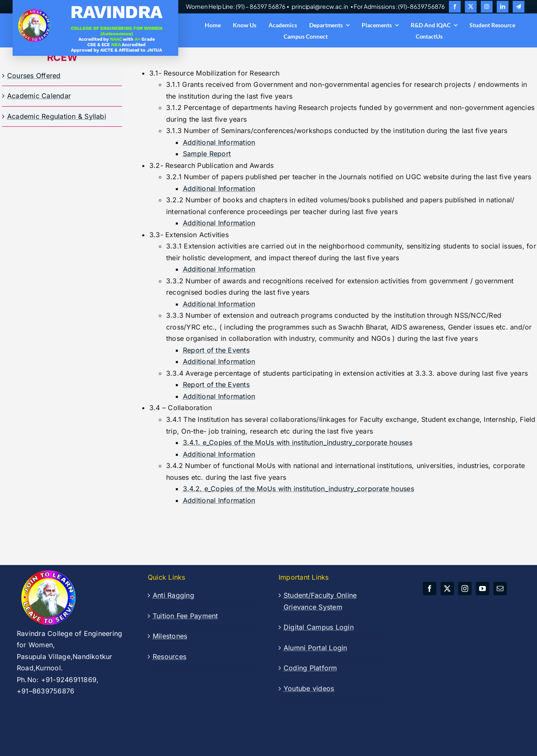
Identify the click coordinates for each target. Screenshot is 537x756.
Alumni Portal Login (315, 648)
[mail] (500, 589)
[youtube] (482, 589)
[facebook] (455, 7)
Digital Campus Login (319, 627)
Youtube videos (309, 688)
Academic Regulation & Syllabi (57, 116)
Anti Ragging (173, 595)
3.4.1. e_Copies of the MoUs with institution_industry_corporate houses (298, 442)
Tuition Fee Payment (185, 616)
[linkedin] (503, 7)
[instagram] (487, 7)
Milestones (170, 636)
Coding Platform (310, 668)
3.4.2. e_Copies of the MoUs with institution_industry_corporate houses (298, 489)
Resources (169, 657)
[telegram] (519, 7)
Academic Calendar (39, 96)
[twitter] (471, 7)
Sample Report (207, 154)
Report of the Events (216, 350)
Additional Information (219, 142)
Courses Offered (34, 76)
